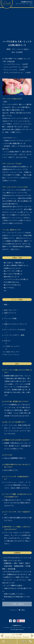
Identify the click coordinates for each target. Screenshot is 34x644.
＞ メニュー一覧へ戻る (17, 610)
